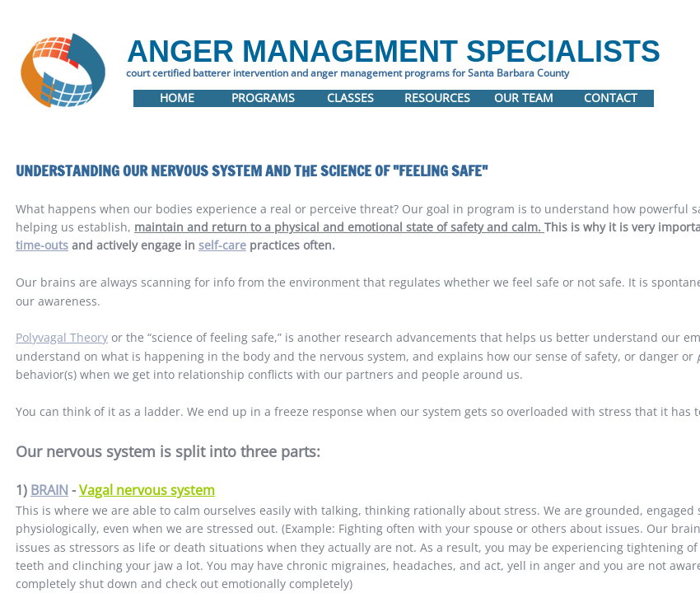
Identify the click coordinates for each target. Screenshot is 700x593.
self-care (222, 245)
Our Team (524, 98)
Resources (437, 98)
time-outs (42, 245)
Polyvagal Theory (62, 337)
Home (177, 98)
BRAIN (49, 490)
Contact (611, 98)
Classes (350, 98)
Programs (263, 98)
